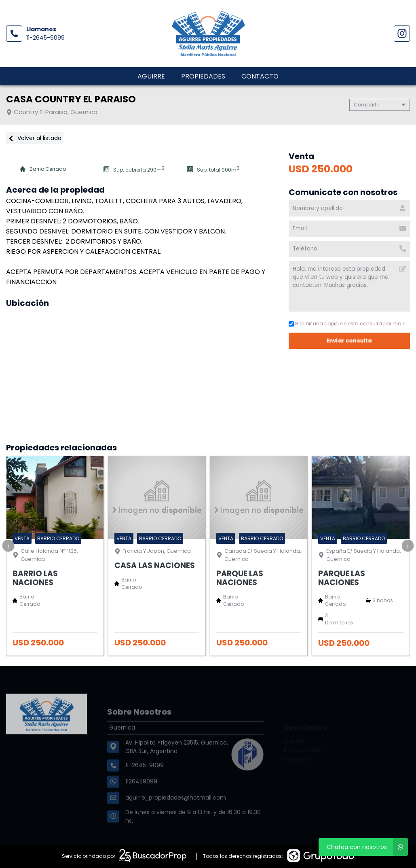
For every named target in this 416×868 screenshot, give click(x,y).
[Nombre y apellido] (349, 208)
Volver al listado (35, 138)
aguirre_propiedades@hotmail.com (176, 815)
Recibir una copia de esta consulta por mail (346, 324)
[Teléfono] (349, 249)
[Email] (349, 229)
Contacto (260, 76)
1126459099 (141, 798)
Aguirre (151, 76)
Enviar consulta (349, 341)
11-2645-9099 (45, 38)
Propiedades (203, 76)
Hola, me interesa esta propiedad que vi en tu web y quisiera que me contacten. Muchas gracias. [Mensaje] (349, 286)
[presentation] (8, 545)
